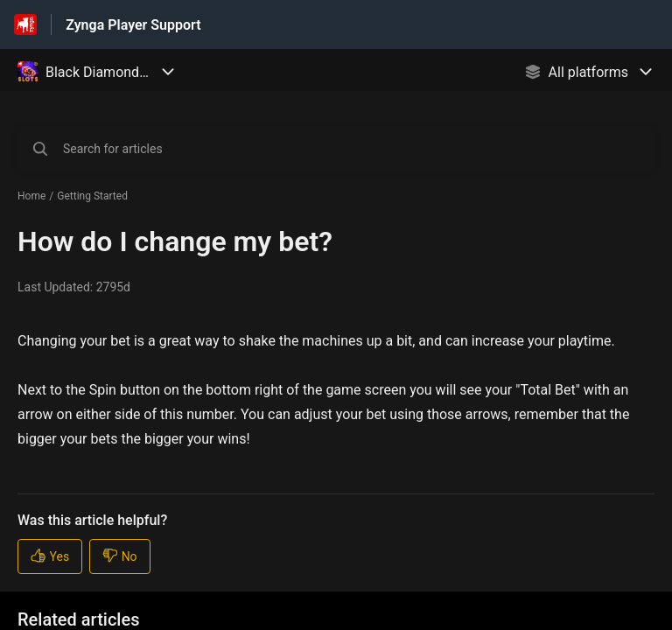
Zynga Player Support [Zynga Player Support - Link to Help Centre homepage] (133, 25)
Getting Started (92, 196)
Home (31, 196)
